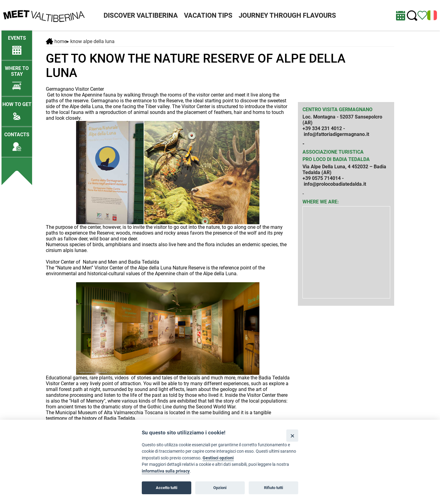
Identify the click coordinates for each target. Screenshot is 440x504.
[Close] (292, 435)
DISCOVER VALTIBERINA (141, 15)
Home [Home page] (56, 41)
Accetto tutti (167, 488)
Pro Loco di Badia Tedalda (336, 159)
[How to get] (17, 109)
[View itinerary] (422, 15)
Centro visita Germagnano (337, 110)
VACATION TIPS (208, 15)
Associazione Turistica (333, 152)
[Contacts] (17, 139)
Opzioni (220, 488)
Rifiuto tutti (273, 488)
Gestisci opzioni (218, 458)
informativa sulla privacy (166, 471)
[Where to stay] (17, 75)
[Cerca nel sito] (412, 16)
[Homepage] (44, 15)
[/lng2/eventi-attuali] (17, 42)
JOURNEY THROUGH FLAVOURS (287, 15)
